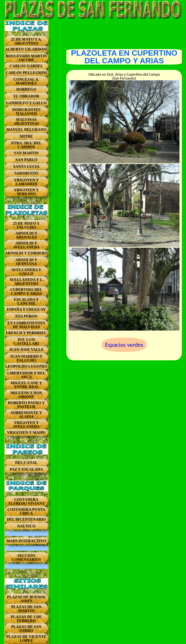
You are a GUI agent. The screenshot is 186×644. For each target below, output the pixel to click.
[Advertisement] (124, 32)
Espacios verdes (124, 345)
